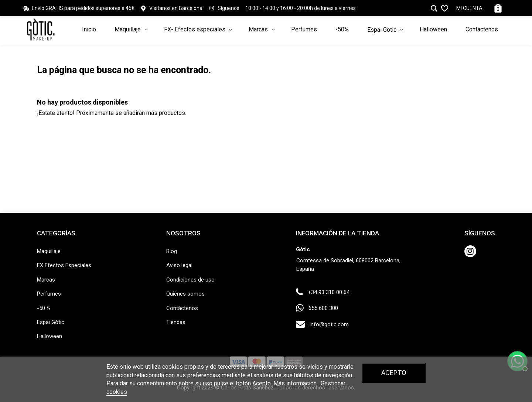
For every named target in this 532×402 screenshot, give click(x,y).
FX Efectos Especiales (64, 265)
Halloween (50, 336)
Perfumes (49, 294)
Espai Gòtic (51, 322)
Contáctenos (182, 308)
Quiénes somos (185, 294)
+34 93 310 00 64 (329, 292)
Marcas (46, 280)
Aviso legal (179, 265)
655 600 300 (323, 308)
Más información (296, 383)
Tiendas (176, 322)
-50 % (44, 308)
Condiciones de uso (190, 280)
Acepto (394, 373)
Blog (172, 251)
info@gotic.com (329, 324)
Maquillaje (49, 251)
